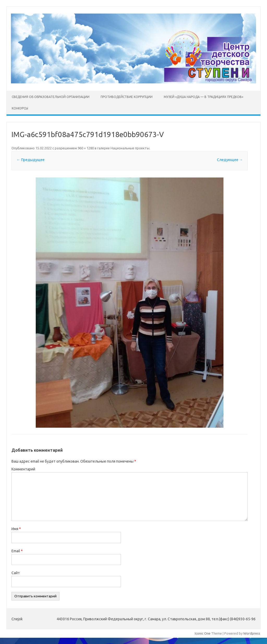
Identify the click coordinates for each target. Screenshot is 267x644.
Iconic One (203, 633)
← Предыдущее (31, 160)
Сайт (16, 573)
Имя (16, 529)
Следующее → (230, 160)
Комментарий (23, 469)
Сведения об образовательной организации (51, 97)
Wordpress (252, 633)
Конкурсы (20, 108)
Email (17, 551)
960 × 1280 (86, 148)
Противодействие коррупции (127, 97)
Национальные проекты (130, 148)
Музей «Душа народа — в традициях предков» (204, 97)
